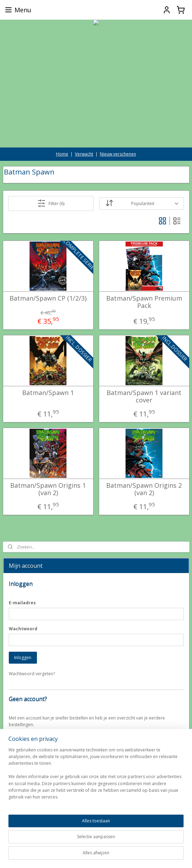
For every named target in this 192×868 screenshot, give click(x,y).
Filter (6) (51, 203)
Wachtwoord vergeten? (32, 674)
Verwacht (84, 154)
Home (62, 154)
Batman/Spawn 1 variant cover (144, 396)
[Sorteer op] (142, 203)
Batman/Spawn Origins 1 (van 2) (48, 489)
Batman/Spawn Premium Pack (144, 302)
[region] (96, 812)
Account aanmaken (33, 741)
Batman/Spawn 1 (48, 393)
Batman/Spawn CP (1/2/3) (48, 298)
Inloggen (23, 657)
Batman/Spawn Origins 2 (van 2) (144, 489)
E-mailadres (22, 603)
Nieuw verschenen (118, 154)
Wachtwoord (23, 629)
